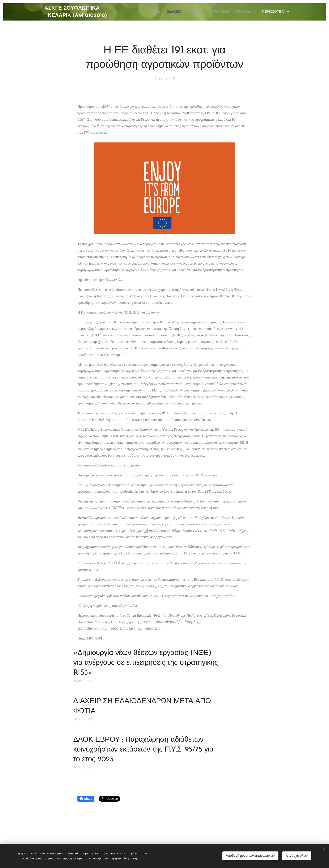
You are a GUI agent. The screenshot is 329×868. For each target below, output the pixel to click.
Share (86, 799)
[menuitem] (148, 12)
